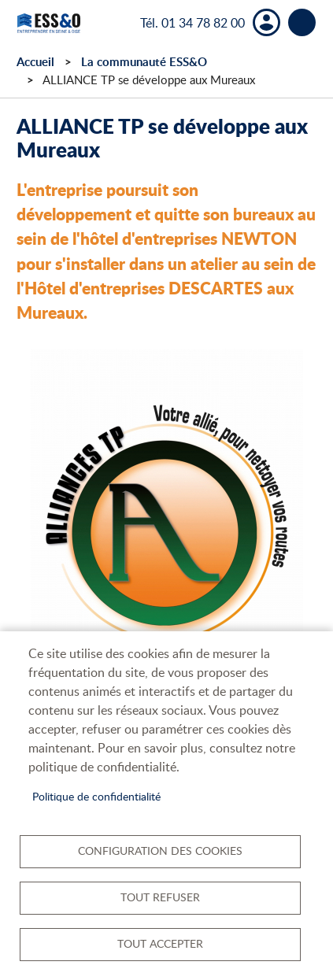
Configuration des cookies (160, 851)
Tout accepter (160, 943)
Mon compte (266, 22)
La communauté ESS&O (144, 62)
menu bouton (302, 22)
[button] (167, 530)
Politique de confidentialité (96, 796)
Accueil (35, 62)
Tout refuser (160, 897)
